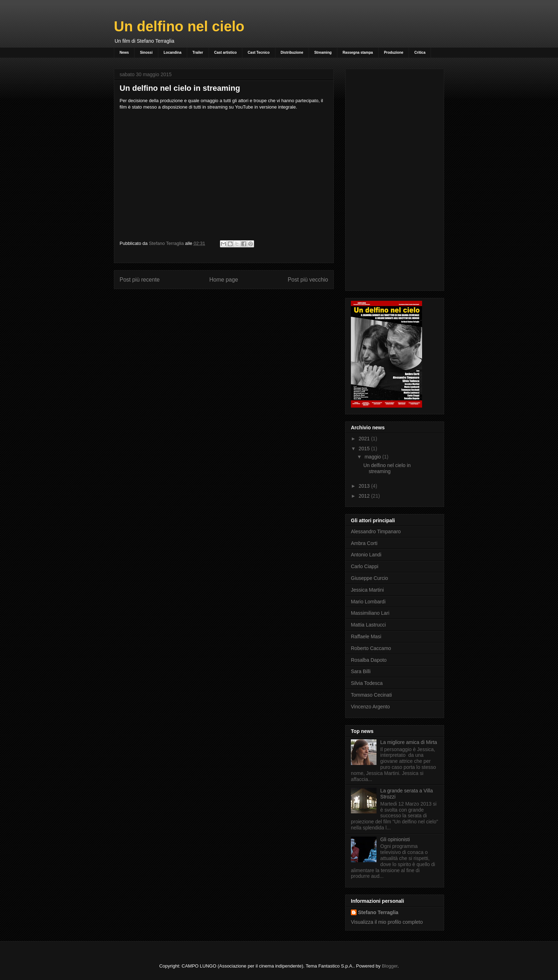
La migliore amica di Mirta (409, 742)
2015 (365, 449)
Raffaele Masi (366, 636)
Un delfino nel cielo (179, 26)
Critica (420, 53)
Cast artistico (225, 53)
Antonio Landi (366, 555)
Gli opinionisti (395, 839)
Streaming (323, 53)
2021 (365, 439)
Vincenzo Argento (370, 707)
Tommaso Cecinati (371, 695)
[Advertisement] (395, 178)
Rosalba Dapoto (369, 660)
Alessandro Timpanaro (376, 531)
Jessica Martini (367, 590)
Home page (224, 280)
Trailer (198, 53)
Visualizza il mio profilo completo (387, 922)
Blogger (390, 966)
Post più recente (140, 280)
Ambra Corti (364, 543)
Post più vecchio (308, 280)
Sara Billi (361, 671)
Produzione (394, 53)
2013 (365, 486)
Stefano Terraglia (378, 912)
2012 (365, 496)
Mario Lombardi (368, 602)
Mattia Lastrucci (368, 625)
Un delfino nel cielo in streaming (387, 468)
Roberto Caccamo (371, 648)
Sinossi (146, 53)
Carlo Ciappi (365, 566)
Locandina (173, 53)
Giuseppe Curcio (369, 578)
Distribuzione (292, 53)
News (124, 53)
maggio (373, 457)
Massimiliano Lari (370, 613)
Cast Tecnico (259, 53)
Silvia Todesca (367, 683)
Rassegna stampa (358, 53)
